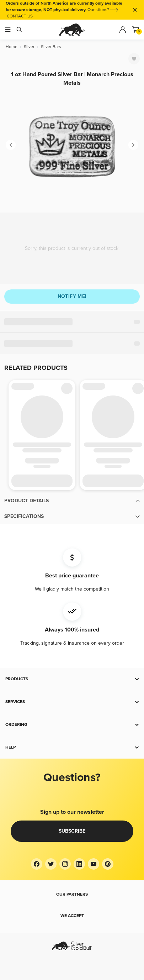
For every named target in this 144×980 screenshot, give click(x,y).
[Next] (133, 145)
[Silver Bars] (51, 47)
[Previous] (11, 145)
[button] (72, 501)
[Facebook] (37, 864)
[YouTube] (94, 864)
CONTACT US (20, 16)
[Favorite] (134, 59)
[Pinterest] (108, 864)
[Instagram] (65, 864)
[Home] (12, 47)
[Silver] (29, 47)
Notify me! (72, 296)
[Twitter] (51, 864)
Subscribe (72, 831)
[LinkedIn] (79, 864)
